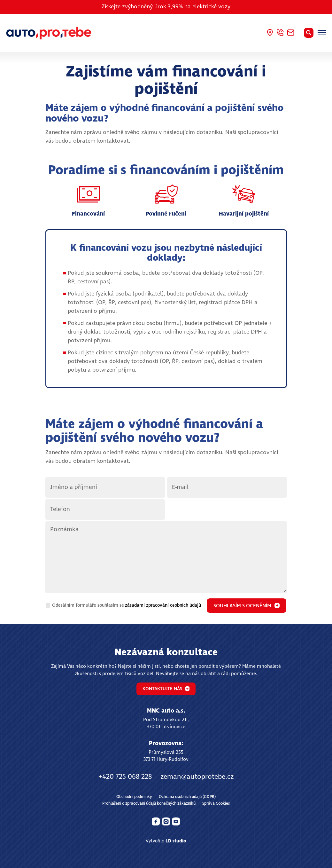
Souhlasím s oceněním (247, 606)
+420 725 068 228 (125, 777)
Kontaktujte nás (166, 689)
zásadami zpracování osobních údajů (163, 605)
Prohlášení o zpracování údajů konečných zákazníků (149, 804)
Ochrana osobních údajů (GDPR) (187, 797)
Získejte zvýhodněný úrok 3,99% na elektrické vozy (166, 7)
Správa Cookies (216, 804)
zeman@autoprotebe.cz (197, 777)
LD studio (176, 841)
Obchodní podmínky (134, 797)
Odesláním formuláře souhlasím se (127, 606)
